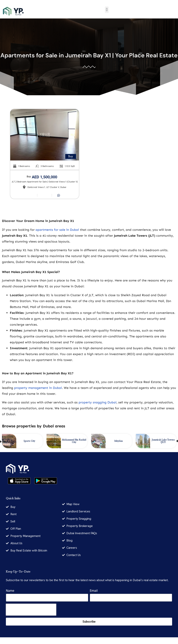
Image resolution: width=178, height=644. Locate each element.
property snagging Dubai (98, 402)
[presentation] (31, 610)
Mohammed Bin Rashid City (74, 441)
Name (10, 591)
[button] (107, 10)
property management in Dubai (38, 388)
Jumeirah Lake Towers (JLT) (163, 441)
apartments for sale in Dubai (57, 230)
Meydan (119, 441)
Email (94, 591)
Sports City (29, 441)
